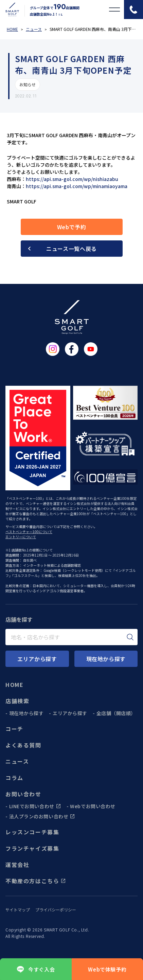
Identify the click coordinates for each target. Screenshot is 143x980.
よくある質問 (23, 745)
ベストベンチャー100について (29, 532)
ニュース (17, 761)
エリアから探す (70, 713)
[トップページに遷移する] (10, 10)
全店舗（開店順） (116, 713)
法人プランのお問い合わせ (42, 816)
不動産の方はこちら (36, 881)
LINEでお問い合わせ (35, 806)
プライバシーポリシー (56, 910)
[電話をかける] (133, 10)
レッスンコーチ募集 (32, 832)
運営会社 (17, 865)
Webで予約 (72, 227)
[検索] (130, 637)
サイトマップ (18, 910)
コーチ (14, 729)
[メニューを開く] (114, 10)
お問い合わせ (23, 794)
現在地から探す (26, 713)
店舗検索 (17, 701)
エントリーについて (21, 537)
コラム (14, 778)
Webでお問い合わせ (93, 806)
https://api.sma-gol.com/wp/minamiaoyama (77, 186)
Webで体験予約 (107, 969)
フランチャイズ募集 (32, 848)
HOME (14, 685)
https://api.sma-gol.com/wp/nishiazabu (72, 179)
